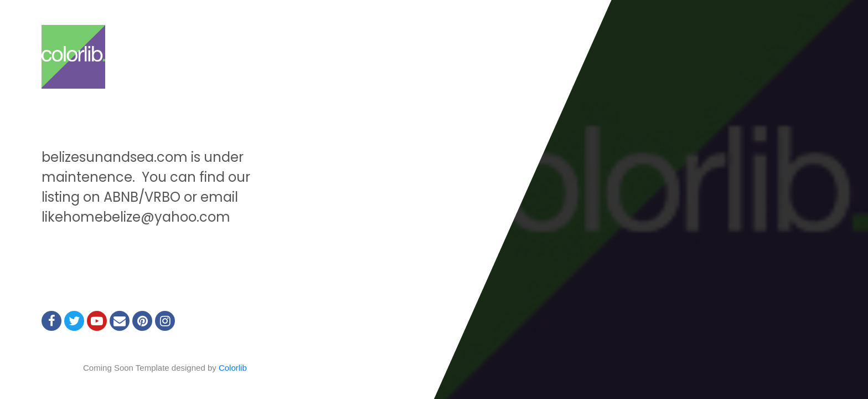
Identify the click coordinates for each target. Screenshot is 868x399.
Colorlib (233, 368)
